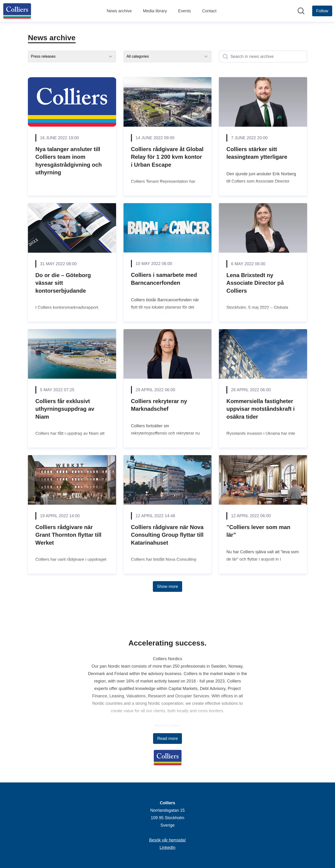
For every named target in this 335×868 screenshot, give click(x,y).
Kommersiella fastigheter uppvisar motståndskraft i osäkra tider (260, 409)
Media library (155, 11)
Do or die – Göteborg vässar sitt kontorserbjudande (63, 283)
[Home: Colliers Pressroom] (17, 11)
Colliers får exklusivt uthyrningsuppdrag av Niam (65, 409)
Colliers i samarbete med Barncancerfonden (164, 279)
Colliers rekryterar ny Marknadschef (159, 405)
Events (185, 11)
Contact (209, 11)
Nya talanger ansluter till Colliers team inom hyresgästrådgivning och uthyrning (69, 161)
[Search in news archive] (263, 56)
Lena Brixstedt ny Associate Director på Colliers (255, 283)
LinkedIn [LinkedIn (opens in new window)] (167, 848)
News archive (119, 11)
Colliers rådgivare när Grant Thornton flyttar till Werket (68, 535)
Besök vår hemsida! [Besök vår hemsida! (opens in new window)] (167, 840)
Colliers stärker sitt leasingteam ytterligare (257, 153)
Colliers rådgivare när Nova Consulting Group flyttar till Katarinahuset (167, 535)
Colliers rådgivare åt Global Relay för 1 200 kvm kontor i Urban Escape (167, 157)
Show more (167, 586)
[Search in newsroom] (301, 11)
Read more (167, 739)
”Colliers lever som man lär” (258, 531)
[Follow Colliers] (322, 11)
